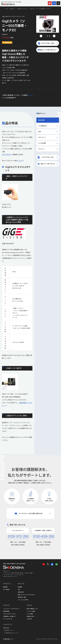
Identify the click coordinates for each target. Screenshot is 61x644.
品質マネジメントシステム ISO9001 (27, 595)
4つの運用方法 (42, 126)
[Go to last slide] (41, 36)
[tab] (46, 36)
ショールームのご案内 (24, 600)
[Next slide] (54, 36)
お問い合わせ (7, 628)
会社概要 (20, 587)
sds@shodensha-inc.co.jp (10, 577)
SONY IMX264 (6, 155)
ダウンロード (42, 137)
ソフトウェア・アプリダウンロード (13, 609)
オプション (41, 149)
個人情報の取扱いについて (9, 639)
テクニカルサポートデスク (10, 614)
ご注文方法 (32, 619)
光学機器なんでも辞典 (9, 616)
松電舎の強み (21, 592)
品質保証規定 (7, 611)
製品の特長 (41, 120)
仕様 (39, 132)
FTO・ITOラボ (7, 619)
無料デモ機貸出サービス (36, 609)
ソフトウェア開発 (34, 611)
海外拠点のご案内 (23, 597)
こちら (30, 95)
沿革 (19, 590)
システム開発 (33, 614)
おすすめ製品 (7, 590)
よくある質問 (42, 143)
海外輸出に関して (34, 616)
